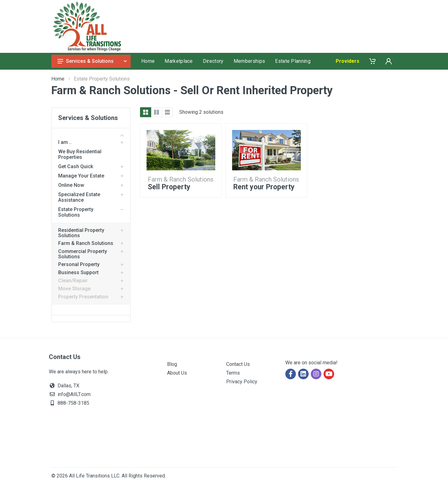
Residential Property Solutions (81, 233)
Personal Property (79, 264)
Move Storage (74, 289)
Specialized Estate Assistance (79, 197)
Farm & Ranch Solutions (86, 243)
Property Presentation (83, 297)
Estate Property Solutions (76, 212)
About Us (177, 373)
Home (58, 79)
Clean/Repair (73, 281)
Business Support (78, 272)
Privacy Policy (242, 382)
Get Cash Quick (76, 166)
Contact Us (238, 364)
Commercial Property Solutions (83, 254)
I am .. (65, 142)
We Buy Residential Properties (80, 154)
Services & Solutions (92, 61)
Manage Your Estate (81, 176)
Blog (172, 364)
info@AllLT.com (74, 394)
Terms (233, 373)
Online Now (71, 185)
